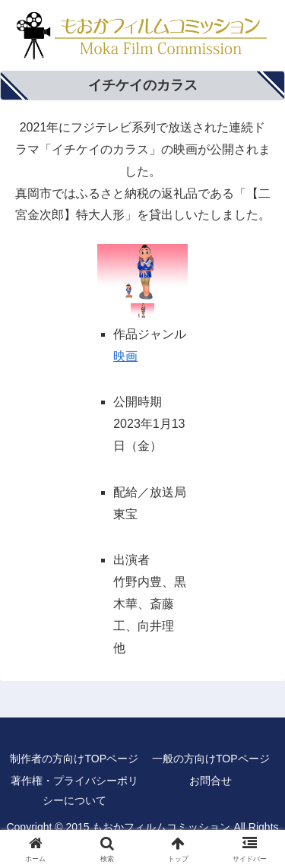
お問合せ (211, 781)
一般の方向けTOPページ (211, 759)
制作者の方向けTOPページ (74, 759)
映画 (125, 356)
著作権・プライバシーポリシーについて (74, 790)
